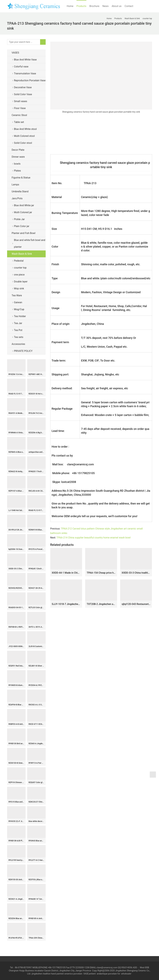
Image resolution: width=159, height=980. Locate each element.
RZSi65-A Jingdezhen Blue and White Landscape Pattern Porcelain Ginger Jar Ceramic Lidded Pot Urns (36, 744)
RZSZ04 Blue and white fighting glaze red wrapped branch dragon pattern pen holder (16, 918)
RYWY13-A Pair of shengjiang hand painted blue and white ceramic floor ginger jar (36, 763)
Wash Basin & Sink (22, 254)
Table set (19, 122)
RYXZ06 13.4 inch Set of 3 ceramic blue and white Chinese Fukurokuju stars (16, 374)
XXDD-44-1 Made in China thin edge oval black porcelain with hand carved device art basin (66, 573)
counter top (20, 268)
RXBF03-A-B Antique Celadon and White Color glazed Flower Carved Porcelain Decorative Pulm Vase (16, 724)
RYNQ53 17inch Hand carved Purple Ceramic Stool (36, 471)
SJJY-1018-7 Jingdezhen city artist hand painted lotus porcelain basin (66, 604)
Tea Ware (17, 295)
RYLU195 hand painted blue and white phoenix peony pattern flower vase (16, 860)
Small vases (21, 101)
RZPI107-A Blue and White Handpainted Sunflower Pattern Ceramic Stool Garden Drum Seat (16, 491)
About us (117, 6)
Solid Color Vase (23, 94)
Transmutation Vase (25, 73)
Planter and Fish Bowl (24, 233)
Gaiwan (18, 302)
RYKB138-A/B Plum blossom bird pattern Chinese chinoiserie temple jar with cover (16, 841)
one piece (19, 275)
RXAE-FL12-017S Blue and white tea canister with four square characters (36, 510)
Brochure (94, 6)
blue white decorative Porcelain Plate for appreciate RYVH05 (36, 821)
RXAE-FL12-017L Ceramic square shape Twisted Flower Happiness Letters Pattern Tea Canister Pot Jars (16, 394)
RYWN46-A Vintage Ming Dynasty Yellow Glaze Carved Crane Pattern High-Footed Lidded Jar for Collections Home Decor (16, 433)
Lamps (15, 185)
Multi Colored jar (23, 212)
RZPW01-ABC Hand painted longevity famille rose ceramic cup (36, 374)
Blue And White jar (24, 205)
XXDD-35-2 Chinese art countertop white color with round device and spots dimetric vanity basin (16, 569)
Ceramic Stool (19, 115)
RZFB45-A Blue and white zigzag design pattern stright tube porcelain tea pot (16, 452)
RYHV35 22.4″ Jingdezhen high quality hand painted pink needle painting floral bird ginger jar (16, 821)
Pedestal (19, 261)
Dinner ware (18, 157)
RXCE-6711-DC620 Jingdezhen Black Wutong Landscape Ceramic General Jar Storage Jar (36, 724)
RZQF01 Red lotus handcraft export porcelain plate (16, 666)
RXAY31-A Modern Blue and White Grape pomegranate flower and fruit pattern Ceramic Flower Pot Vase (16, 413)
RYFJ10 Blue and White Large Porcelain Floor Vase (16, 802)
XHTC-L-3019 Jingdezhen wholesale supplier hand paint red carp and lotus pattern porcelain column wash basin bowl (36, 627)
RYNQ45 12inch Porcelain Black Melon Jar (36, 569)
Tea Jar (18, 323)
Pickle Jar (19, 219)
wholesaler (127, 974)
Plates (18, 171)
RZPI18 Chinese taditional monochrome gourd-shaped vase (16, 782)
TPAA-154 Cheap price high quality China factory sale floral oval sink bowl (101, 573)
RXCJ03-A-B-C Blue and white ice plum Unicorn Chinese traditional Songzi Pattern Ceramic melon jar (36, 491)
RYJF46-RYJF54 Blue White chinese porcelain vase (16, 938)
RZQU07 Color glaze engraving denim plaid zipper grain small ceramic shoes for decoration (36, 782)
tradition (47, 974)
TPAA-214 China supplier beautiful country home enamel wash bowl (94, 538)
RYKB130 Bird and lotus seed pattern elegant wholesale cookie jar (16, 744)
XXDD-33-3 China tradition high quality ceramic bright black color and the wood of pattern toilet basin (136, 573)
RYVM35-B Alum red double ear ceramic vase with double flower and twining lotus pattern (16, 685)
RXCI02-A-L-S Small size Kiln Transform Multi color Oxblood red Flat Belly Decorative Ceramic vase (36, 705)
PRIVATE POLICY (26, 351)
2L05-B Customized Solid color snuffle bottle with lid (36, 646)
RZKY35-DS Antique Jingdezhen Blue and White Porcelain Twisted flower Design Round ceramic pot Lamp (16, 880)
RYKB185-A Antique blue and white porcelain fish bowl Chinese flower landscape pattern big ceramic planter (36, 918)
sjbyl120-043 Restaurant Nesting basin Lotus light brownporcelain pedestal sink (136, 604)
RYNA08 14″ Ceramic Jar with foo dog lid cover (36, 899)
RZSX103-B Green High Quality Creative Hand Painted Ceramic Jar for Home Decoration (16, 763)
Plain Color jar (22, 226)
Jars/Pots (17, 198)
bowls (17, 164)
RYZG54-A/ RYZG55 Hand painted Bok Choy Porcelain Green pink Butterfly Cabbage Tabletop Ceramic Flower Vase (36, 685)
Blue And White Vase (25, 60)
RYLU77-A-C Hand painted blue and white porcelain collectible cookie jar (36, 860)
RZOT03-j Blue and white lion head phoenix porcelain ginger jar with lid (36, 880)
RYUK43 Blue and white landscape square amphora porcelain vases (36, 841)
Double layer (21, 282)
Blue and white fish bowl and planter (30, 243)
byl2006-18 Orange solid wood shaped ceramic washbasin (16, 549)
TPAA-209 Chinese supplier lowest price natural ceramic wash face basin (36, 938)
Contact (129, 6)
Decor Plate (18, 150)
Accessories (18, 344)
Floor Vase (20, 108)
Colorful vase (21, 67)
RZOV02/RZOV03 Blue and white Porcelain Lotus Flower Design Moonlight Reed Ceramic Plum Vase (16, 588)
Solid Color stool (23, 143)
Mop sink (19, 288)
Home (70, 6)
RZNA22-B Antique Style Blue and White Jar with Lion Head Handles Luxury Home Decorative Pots (16, 471)
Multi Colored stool (24, 136)
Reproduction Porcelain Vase (30, 80)
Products (81, 6)
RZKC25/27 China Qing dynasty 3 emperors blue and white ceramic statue (36, 802)
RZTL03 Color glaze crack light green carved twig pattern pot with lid (36, 608)
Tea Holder (20, 316)
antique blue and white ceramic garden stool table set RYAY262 (36, 452)
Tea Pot (18, 330)
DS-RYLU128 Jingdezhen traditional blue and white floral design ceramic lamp (16, 530)
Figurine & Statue (21, 178)
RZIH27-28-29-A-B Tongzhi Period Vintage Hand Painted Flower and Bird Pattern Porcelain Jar (36, 588)
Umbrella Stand (20, 191)
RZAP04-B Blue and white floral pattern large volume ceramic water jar (16, 705)
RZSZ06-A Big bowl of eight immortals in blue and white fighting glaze (36, 433)
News (105, 6)
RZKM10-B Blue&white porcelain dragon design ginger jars (36, 530)
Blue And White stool (25, 129)
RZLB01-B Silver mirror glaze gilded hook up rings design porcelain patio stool (36, 666)
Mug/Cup (19, 309)
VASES (15, 53)
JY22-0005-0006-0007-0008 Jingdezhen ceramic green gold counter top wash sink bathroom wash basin (16, 646)
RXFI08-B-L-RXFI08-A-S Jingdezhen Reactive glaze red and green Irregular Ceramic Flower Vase (16, 627)
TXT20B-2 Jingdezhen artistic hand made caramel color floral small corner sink (101, 604)
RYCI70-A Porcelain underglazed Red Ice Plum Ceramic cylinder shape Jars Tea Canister (36, 549)
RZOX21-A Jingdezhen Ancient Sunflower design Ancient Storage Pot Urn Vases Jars (16, 899)
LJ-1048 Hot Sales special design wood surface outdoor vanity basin (16, 510)
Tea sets (19, 337)
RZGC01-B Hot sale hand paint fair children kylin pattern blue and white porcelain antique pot (36, 394)
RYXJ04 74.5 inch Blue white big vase (36, 413)
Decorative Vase (23, 87)
